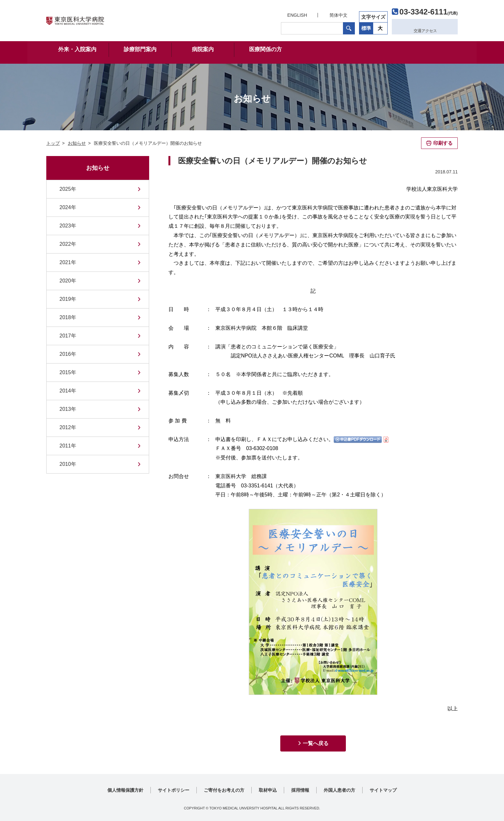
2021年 (68, 262)
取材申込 (268, 790)
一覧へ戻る (316, 743)
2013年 (68, 409)
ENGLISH (296, 14)
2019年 (68, 299)
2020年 (68, 281)
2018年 (68, 317)
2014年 (68, 391)
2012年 (68, 427)
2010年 (68, 464)
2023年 (68, 226)
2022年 (68, 244)
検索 (348, 27)
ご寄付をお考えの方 (224, 790)
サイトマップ (383, 790)
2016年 (68, 354)
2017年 (68, 336)
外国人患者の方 (339, 790)
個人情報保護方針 (125, 790)
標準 (365, 27)
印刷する (443, 143)
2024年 (68, 207)
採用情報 (300, 790)
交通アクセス (428, 27)
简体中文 (337, 14)
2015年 (68, 372)
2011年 (68, 446)
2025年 (68, 189)
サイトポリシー (174, 790)
